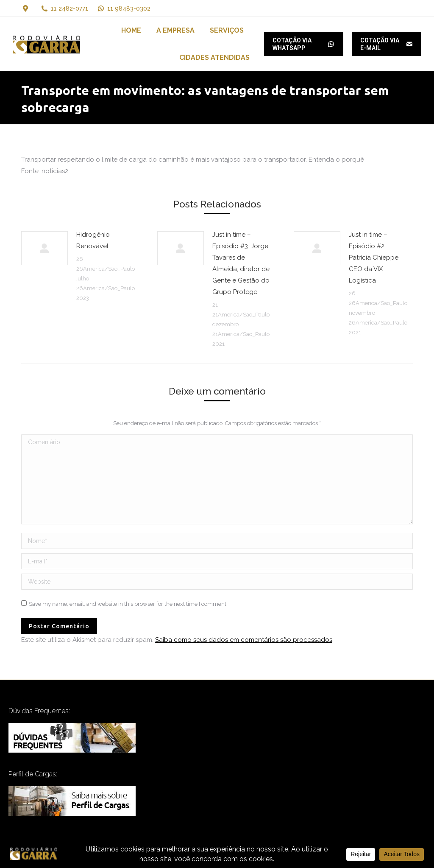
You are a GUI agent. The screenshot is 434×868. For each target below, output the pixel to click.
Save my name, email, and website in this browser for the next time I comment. (128, 604)
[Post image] (45, 248)
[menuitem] (131, 31)
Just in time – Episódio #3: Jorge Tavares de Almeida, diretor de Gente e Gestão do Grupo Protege (241, 263)
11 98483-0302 (124, 8)
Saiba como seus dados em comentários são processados (244, 640)
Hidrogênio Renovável (93, 240)
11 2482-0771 (70, 8)
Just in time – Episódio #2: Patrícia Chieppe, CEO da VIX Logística (374, 258)
